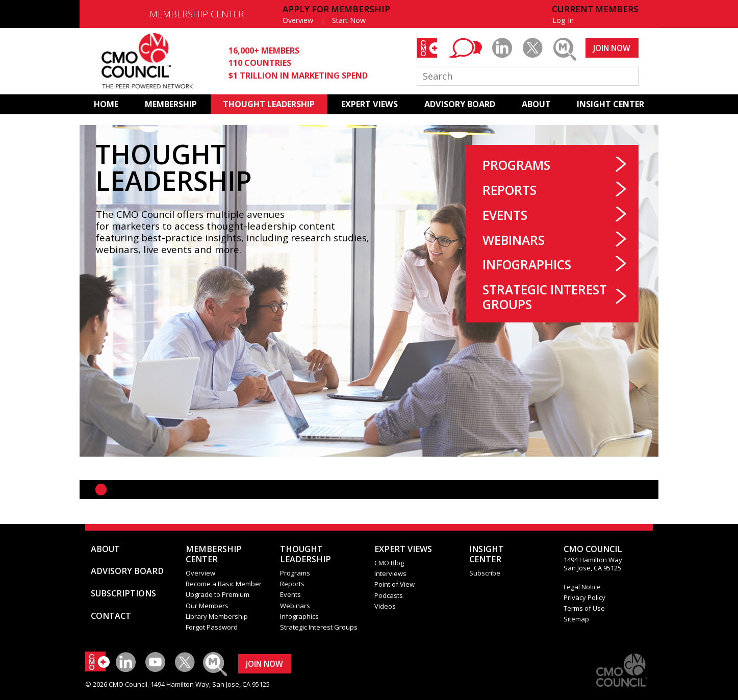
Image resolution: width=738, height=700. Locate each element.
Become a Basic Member (224, 584)
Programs (516, 165)
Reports (510, 190)
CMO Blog (389, 563)
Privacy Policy (584, 597)
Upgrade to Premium (218, 594)
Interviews (390, 573)
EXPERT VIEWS (370, 104)
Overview (298, 20)
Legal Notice (582, 587)
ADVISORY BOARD (460, 104)
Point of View (395, 584)
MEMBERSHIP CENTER (197, 14)
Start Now (349, 20)
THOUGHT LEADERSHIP (269, 104)
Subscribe (485, 573)
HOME (106, 104)
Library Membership (217, 616)
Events (505, 215)
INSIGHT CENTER (610, 104)
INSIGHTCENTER (487, 554)
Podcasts (389, 595)
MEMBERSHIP (171, 104)
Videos (385, 606)
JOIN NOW (612, 48)
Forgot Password (212, 627)
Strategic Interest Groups (545, 297)
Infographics (527, 265)
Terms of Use (584, 608)
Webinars (514, 240)
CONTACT (111, 616)
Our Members (207, 606)
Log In (563, 20)
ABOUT (536, 104)
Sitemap (576, 619)
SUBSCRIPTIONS (123, 593)
